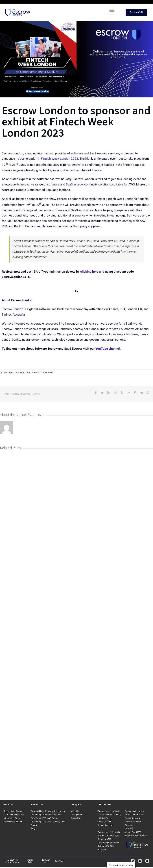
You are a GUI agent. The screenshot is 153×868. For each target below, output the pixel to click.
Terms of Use (46, 861)
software (53, 184)
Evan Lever (8, 372)
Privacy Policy (31, 861)
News (35, 372)
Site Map (59, 861)
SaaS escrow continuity (82, 184)
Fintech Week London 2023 (60, 159)
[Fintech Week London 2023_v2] (76, 59)
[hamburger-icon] (112, 11)
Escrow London (12, 309)
